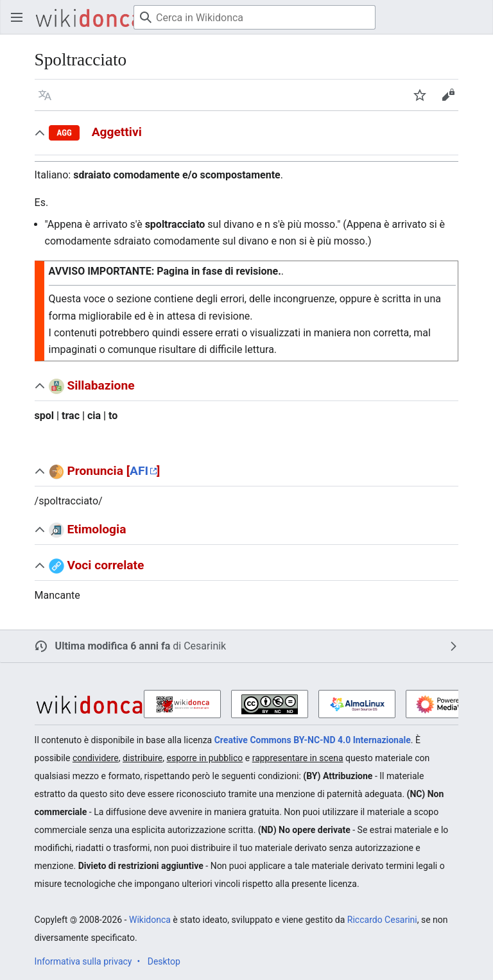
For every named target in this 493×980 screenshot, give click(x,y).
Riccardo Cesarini (382, 920)
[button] (45, 95)
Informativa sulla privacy (83, 961)
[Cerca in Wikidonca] (255, 17)
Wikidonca (150, 920)
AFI (139, 471)
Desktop (164, 961)
